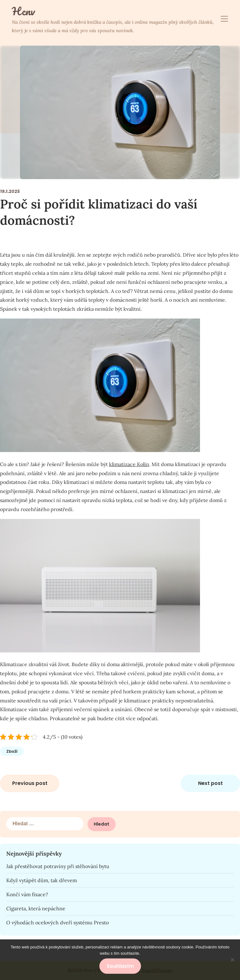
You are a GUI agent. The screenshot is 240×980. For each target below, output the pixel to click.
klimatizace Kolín (129, 464)
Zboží (12, 751)
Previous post (30, 783)
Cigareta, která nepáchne (36, 908)
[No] (232, 960)
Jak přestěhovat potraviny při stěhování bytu (58, 866)
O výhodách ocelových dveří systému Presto (57, 922)
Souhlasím (120, 966)
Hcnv (23, 11)
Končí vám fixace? (27, 894)
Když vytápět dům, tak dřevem (42, 880)
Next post (210, 783)
